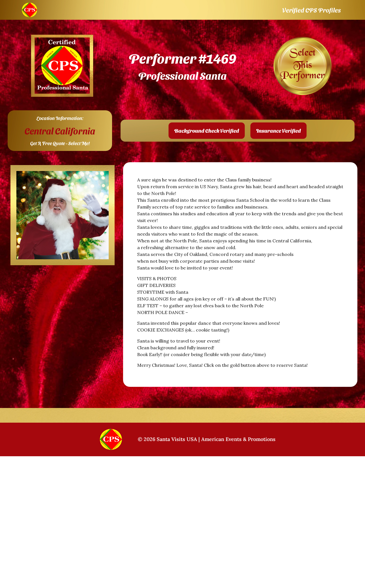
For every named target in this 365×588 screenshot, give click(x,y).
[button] (207, 131)
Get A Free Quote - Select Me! (60, 143)
